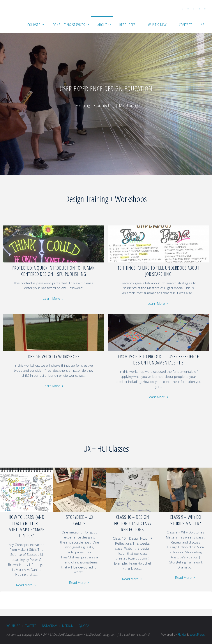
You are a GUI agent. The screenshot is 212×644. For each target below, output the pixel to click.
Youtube (13, 626)
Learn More (54, 298)
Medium (68, 626)
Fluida (181, 634)
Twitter (31, 626)
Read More (26, 585)
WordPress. (198, 634)
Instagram (49, 626)
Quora (84, 626)
